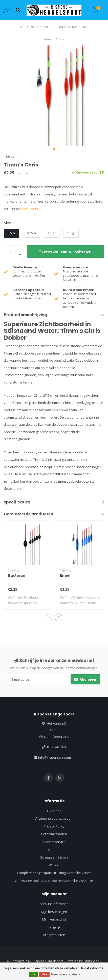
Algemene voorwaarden (54, 818)
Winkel (54, 865)
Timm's (10, 157)
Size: (8, 223)
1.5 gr (71, 233)
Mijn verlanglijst (54, 919)
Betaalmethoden (54, 834)
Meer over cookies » (65, 974)
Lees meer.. (31, 209)
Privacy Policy (54, 826)
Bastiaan (17, 575)
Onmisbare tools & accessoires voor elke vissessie (54, 881)
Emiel (65, 575)
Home (47, 39)
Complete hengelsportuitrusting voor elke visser (54, 873)
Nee (44, 974)
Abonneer (85, 679)
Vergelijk (54, 927)
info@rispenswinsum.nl (56, 757)
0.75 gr (32, 233)
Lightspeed (91, 961)
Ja (34, 974)
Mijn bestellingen (54, 912)
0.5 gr (12, 233)
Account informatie (54, 904)
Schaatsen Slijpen (54, 857)
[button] (54, 149)
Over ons (54, 811)
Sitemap (54, 850)
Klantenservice (54, 842)
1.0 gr (52, 233)
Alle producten (54, 935)
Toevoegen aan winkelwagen (66, 251)
